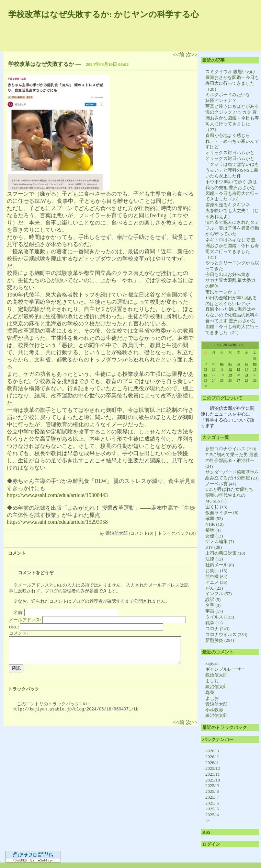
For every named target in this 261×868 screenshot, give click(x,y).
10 (214, 369)
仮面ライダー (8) (222, 513)
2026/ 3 (212, 751)
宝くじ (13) (216, 507)
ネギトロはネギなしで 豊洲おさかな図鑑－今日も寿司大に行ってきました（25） (232, 248)
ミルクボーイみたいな (228, 95)
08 (255, 364)
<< (219, 345)
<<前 (179, 55)
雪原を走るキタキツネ (228, 205)
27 (238, 380)
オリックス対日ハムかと (230, 153)
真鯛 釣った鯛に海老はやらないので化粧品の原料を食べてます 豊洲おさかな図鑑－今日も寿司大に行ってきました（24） (232, 321)
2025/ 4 (212, 815)
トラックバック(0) (176, 533)
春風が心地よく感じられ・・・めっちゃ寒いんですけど (232, 141)
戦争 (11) (214, 623)
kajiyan (212, 663)
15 (255, 369)
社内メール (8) (220, 565)
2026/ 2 (212, 757)
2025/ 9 (212, 785)
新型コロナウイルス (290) (231, 449)
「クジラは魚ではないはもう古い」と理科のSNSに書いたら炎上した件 (232, 170)
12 (230, 369)
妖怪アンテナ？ (221, 100)
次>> (192, 55)
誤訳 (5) (213, 599)
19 (230, 375)
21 (247, 375)
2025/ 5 (212, 809)
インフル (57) (219, 594)
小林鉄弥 (214, 710)
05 (230, 364)
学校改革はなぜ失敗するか (41, 64)
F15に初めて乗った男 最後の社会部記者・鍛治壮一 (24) (232, 460)
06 (238, 364)
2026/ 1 (212, 762)
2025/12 (213, 768)
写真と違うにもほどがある (232, 106)
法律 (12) (214, 559)
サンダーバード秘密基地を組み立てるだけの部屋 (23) (232, 475)
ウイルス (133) (220, 617)
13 (238, 369)
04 (222, 364)
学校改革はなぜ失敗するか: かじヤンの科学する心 (104, 14)
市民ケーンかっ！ (223, 292)
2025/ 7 (212, 797)
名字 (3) (213, 605)
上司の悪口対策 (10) (225, 553)
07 (247, 364)
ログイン (211, 844)
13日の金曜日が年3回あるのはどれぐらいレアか (231, 301)
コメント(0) (142, 533)
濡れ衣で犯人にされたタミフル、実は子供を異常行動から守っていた (232, 228)
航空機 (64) (216, 576)
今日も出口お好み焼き (228, 274)
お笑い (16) (216, 571)
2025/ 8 (212, 791)
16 (205, 375)
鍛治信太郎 (217, 675)
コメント (17, 553)
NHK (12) (214, 524)
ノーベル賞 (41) (221, 484)
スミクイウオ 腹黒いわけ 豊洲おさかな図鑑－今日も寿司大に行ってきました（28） (232, 80)
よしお (212, 681)
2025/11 (213, 774)
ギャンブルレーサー (225, 669)
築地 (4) (213, 530)
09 (205, 369)
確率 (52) (214, 518)
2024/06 (230, 345)
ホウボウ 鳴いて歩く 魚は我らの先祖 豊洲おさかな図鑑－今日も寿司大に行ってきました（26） (232, 190)
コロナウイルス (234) (226, 634)
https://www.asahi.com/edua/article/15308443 (57, 495)
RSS (206, 832)
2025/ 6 (212, 803)
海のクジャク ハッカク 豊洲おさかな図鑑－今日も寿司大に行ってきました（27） (232, 121)
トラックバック (24, 689)
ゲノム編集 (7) (220, 541)
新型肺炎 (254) (220, 640)
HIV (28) (214, 547)
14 (247, 369)
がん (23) (214, 588)
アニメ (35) (216, 582)
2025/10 (213, 780)
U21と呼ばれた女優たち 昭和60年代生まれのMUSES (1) (231, 495)
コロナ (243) (217, 629)
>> (241, 345)
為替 (210, 692)
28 (247, 380)
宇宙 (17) (214, 611)
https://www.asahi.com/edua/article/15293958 (57, 522)
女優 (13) (214, 536)
